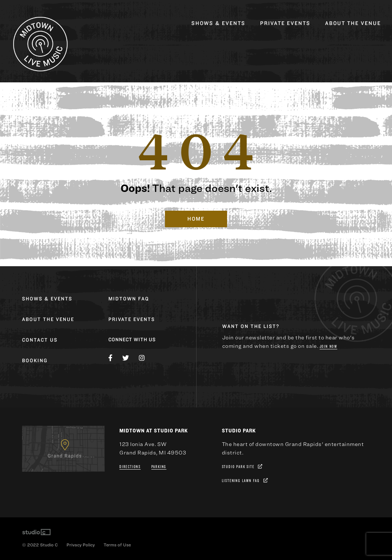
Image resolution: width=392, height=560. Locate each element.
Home (196, 219)
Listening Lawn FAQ (241, 481)
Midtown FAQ (129, 299)
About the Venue (353, 23)
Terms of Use (117, 545)
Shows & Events (218, 23)
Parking (159, 467)
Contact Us (40, 340)
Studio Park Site (238, 467)
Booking (35, 361)
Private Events (285, 23)
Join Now (328, 347)
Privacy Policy (81, 545)
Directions (130, 467)
